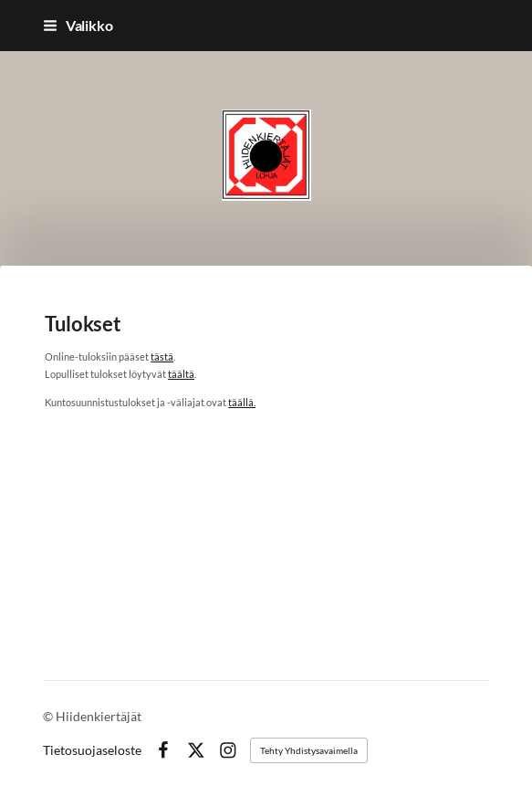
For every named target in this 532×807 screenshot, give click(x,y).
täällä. (242, 402)
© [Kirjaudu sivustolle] (49, 716)
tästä (162, 356)
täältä (181, 374)
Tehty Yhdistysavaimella (309, 750)
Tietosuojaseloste (92, 750)
